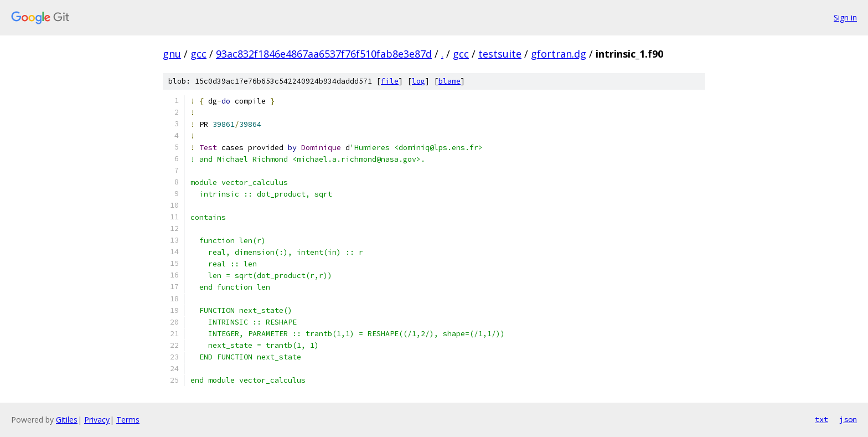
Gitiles (67, 420)
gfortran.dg (559, 54)
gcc (198, 54)
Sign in (845, 17)
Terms (128, 420)
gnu (172, 54)
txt (821, 419)
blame (449, 81)
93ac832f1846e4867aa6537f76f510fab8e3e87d (324, 54)
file (390, 81)
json (848, 419)
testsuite (500, 54)
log (418, 81)
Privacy (97, 420)
